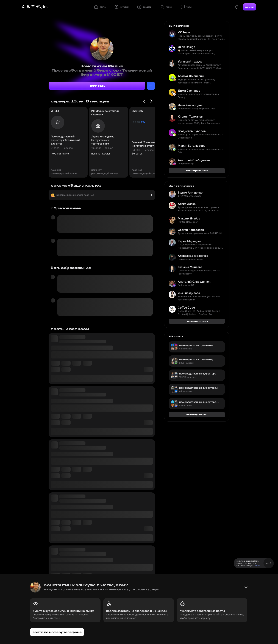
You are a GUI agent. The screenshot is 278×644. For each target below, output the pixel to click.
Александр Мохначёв (193, 256)
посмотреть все (197, 415)
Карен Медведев (190, 241)
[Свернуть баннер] (246, 587)
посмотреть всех (197, 171)
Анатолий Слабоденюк (194, 160)
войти (249, 7)
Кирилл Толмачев (190, 116)
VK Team (184, 32)
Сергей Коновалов (191, 230)
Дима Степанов (189, 91)
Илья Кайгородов (190, 105)
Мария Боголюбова (192, 146)
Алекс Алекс (187, 204)
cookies (257, 566)
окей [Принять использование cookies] (269, 563)
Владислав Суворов (192, 131)
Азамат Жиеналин (191, 76)
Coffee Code (186, 308)
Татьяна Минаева (190, 267)
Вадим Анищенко (190, 192)
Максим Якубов (189, 218)
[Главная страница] (35, 7)
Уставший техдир (190, 61)
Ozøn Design (187, 47)
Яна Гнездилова (189, 293)
